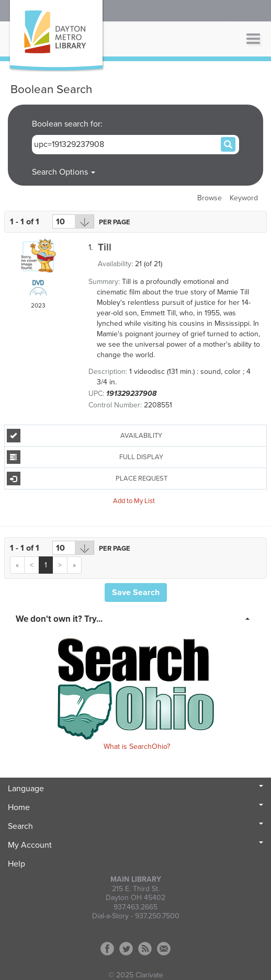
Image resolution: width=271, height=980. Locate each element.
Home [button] (135, 807)
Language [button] (135, 789)
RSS (145, 949)
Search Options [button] (64, 172)
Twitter (126, 949)
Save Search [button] (136, 592)
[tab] (135, 618)
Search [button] (135, 826)
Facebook (107, 949)
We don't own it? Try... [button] (59, 619)
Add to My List (134, 500)
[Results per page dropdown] (73, 221)
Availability (85, 436)
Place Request (87, 478)
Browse (210, 198)
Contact (164, 949)
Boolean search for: (68, 124)
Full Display (85, 457)
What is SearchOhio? (137, 747)
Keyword (244, 198)
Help (16, 864)
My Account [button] (135, 845)
